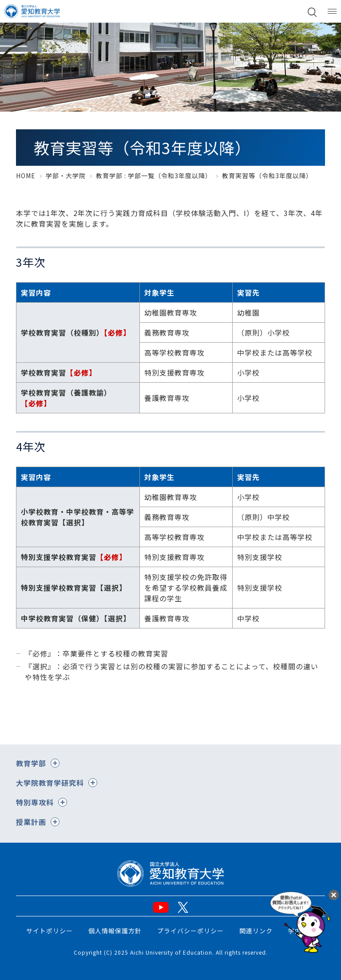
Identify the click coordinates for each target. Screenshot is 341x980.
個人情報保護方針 (115, 931)
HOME (26, 176)
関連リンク (256, 931)
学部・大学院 (66, 176)
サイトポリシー (50, 931)
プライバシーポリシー (190, 931)
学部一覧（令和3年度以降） (170, 176)
